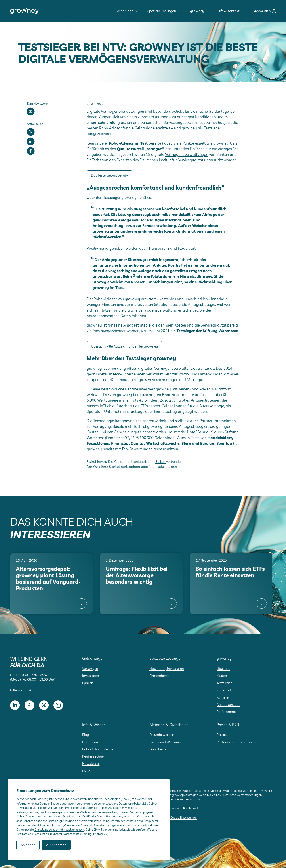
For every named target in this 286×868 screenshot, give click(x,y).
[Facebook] (31, 151)
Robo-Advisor (105, 299)
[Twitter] (31, 132)
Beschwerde (191, 808)
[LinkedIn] (31, 142)
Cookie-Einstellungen (184, 817)
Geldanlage (127, 11)
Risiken (160, 462)
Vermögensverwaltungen (187, 154)
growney (199, 11)
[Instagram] (58, 705)
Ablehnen (28, 845)
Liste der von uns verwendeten (67, 799)
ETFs (144, 406)
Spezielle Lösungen (164, 11)
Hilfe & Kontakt (228, 11)
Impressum (100, 834)
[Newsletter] (31, 112)
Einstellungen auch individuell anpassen (59, 829)
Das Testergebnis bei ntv (109, 175)
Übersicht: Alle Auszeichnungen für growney (124, 346)
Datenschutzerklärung (77, 834)
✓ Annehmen (56, 845)
